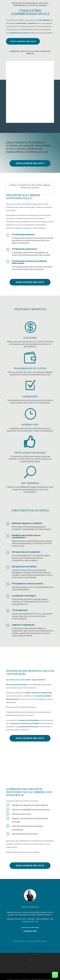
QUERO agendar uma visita (23, 41)
